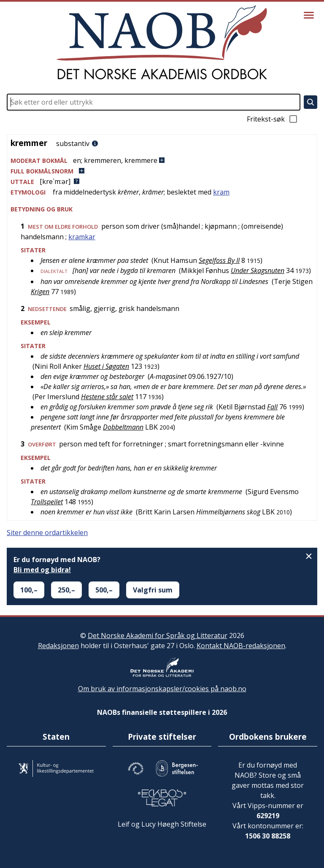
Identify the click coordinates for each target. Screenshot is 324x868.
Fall (272, 407)
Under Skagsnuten (258, 270)
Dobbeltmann (123, 427)
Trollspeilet (47, 502)
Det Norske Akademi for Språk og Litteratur (158, 635)
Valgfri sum (153, 590)
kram (221, 192)
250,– (66, 590)
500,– (104, 590)
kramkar (82, 237)
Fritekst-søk (273, 119)
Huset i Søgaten (106, 366)
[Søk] (310, 102)
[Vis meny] (309, 15)
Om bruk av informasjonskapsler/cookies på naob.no (162, 689)
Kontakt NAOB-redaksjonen (241, 646)
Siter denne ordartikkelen (47, 533)
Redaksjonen (58, 646)
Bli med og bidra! (42, 570)
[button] (162, 161)
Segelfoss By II (219, 260)
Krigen (40, 292)
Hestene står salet (107, 397)
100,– (29, 590)
